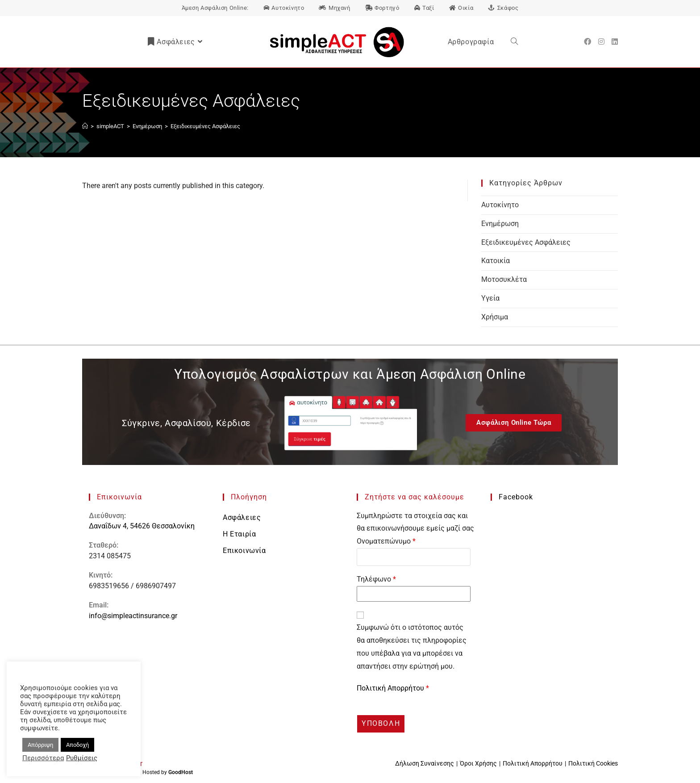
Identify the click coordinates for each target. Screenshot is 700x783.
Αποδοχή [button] (77, 745)
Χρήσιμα (495, 317)
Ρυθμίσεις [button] (82, 758)
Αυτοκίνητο (500, 205)
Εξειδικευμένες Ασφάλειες (205, 126)
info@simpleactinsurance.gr (133, 616)
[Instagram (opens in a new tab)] (601, 42)
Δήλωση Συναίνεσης (425, 763)
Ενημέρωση (500, 224)
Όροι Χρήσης (478, 763)
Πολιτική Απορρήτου (391, 688)
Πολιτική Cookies (593, 763)
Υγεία (490, 298)
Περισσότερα (43, 758)
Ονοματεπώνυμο (386, 541)
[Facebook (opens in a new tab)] (587, 42)
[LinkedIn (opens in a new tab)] (615, 42)
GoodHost (181, 772)
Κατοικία (496, 261)
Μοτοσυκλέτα (504, 279)
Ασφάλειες (242, 517)
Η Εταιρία (239, 534)
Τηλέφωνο (376, 579)
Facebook (516, 497)
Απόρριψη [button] (40, 745)
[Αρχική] (85, 126)
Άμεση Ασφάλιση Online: (215, 8)
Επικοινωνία (244, 551)
